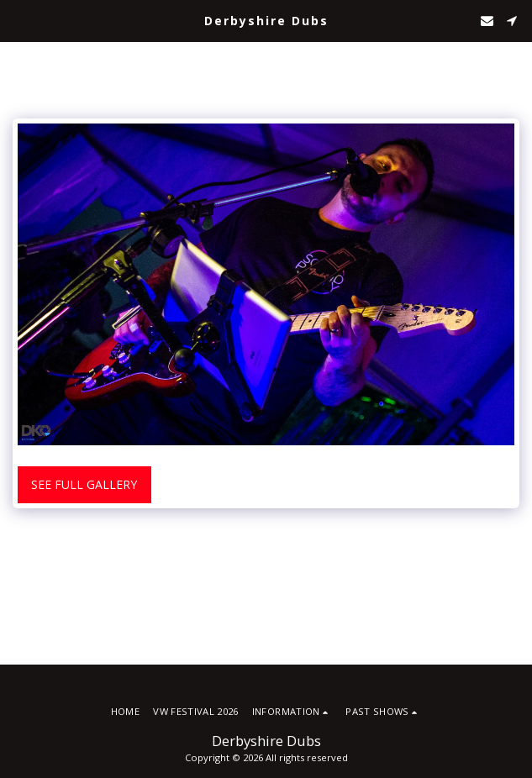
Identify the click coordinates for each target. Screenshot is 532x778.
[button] (18, 20)
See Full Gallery (84, 484)
